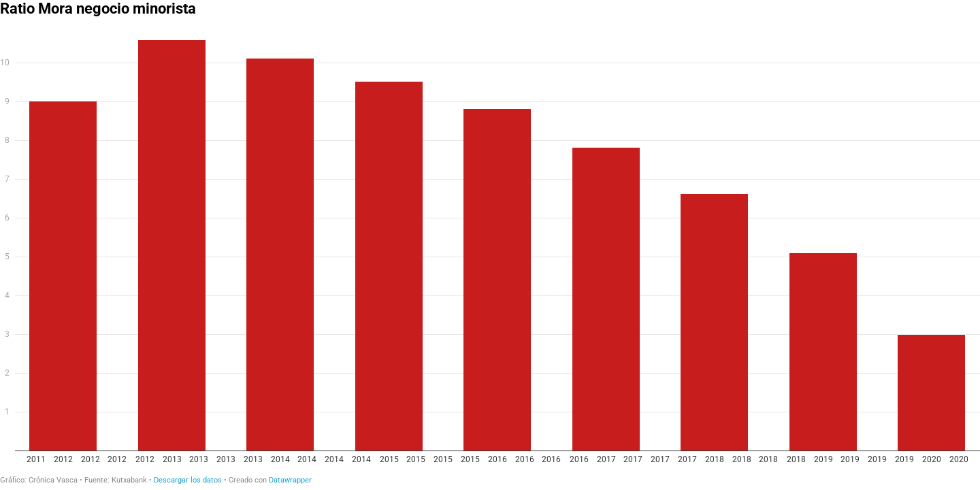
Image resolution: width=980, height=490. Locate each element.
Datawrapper (290, 480)
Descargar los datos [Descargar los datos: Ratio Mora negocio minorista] (188, 480)
